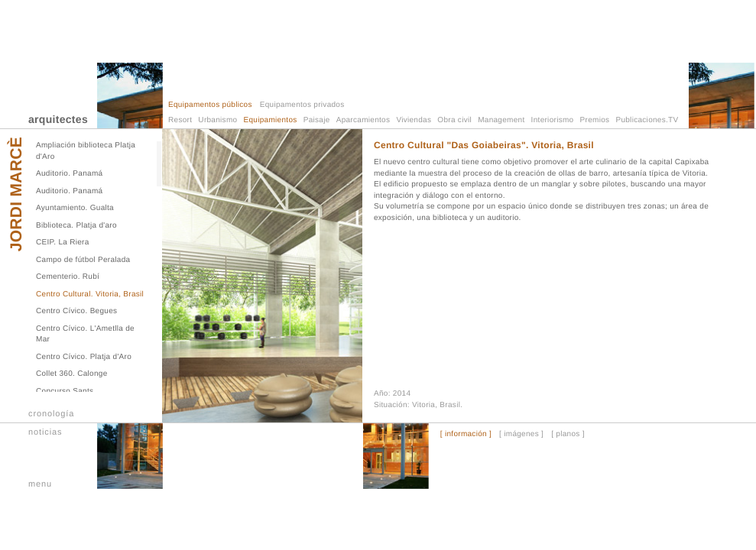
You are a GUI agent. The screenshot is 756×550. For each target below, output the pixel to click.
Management (501, 120)
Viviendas (414, 120)
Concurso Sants (65, 391)
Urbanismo (217, 120)
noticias (45, 432)
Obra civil (454, 120)
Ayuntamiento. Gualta (75, 208)
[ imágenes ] (521, 435)
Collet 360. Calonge (72, 374)
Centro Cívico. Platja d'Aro (84, 357)
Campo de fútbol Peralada (83, 260)
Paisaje (317, 120)
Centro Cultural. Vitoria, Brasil (90, 294)
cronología (51, 414)
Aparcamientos (363, 120)
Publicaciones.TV (647, 120)
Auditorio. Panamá (69, 174)
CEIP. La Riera (63, 243)
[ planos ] (568, 435)
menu (40, 484)
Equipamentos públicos (210, 105)
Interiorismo (553, 120)
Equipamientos (271, 120)
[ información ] (466, 435)
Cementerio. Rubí (68, 277)
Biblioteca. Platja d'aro (76, 226)
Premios (595, 120)
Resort (180, 120)
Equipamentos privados (302, 105)
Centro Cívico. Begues (76, 311)
